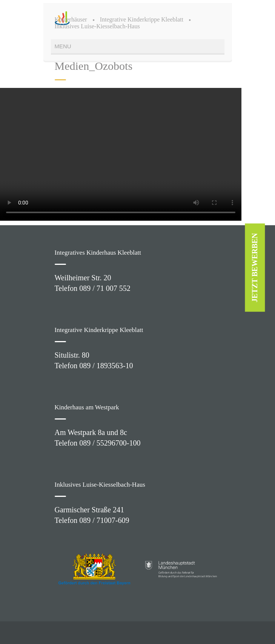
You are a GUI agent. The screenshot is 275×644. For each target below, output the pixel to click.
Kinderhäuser (71, 19)
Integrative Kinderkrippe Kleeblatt (142, 19)
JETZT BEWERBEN (255, 268)
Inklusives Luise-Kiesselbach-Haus (97, 26)
